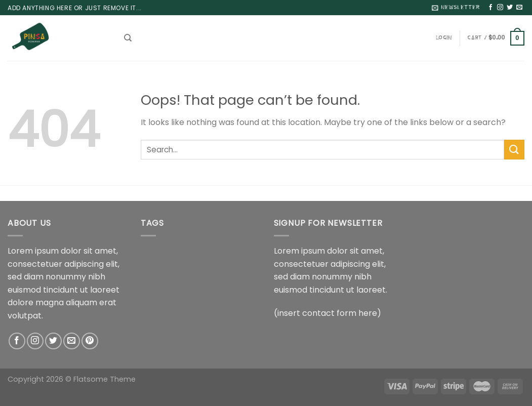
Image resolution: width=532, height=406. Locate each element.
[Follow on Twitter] (510, 8)
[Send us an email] (519, 8)
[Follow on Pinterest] (90, 341)
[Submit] (514, 150)
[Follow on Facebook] (490, 8)
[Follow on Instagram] (500, 8)
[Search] (128, 38)
